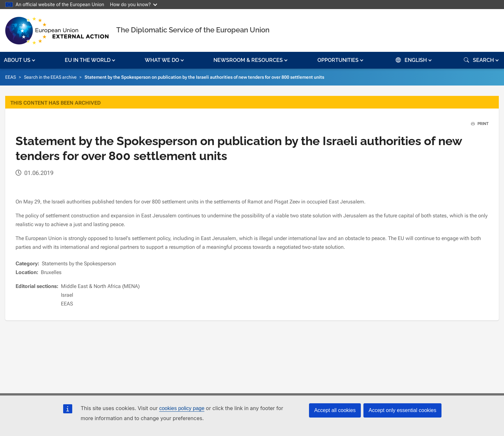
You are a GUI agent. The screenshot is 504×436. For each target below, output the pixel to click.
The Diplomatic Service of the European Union (193, 30)
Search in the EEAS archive (50, 77)
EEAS (11, 77)
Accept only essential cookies (402, 410)
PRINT (477, 124)
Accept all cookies (335, 410)
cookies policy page (182, 408)
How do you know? (134, 4)
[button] (20, 60)
